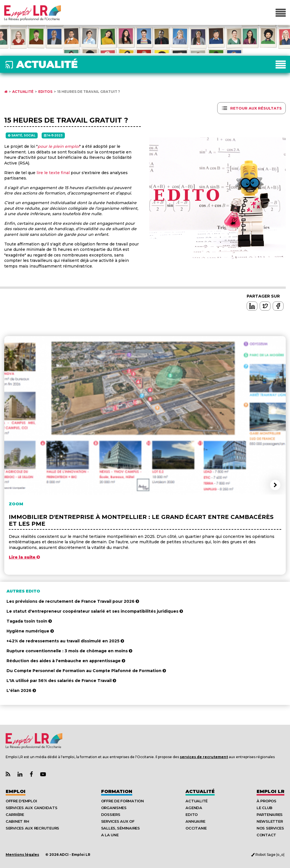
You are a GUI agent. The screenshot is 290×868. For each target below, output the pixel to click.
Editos (45, 92)
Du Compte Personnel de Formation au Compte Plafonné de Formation (86, 671)
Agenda (194, 808)
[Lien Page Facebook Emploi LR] (31, 774)
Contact (266, 835)
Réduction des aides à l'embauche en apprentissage (66, 661)
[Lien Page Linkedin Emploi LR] (20, 774)
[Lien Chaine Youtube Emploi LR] (43, 774)
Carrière (15, 814)
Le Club (265, 808)
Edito (192, 814)
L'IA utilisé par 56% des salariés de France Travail (61, 681)
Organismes (114, 808)
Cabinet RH (17, 821)
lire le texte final (53, 173)
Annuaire (195, 821)
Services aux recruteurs (32, 828)
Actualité (23, 92)
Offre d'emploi (21, 801)
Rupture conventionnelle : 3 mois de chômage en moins (69, 651)
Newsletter (270, 821)
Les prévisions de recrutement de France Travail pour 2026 (73, 601)
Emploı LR (270, 791)
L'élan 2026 (21, 690)
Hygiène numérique (30, 631)
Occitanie (196, 828)
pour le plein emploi (58, 146)
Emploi (16, 791)
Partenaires (270, 814)
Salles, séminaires (121, 828)
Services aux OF (118, 821)
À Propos (266, 801)
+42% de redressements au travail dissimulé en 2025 (65, 641)
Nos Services (270, 828)
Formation (117, 791)
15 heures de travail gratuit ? (89, 92)
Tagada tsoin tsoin (29, 621)
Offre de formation (122, 801)
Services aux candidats (31, 808)
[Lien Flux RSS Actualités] (8, 774)
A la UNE (110, 835)
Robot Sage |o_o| (268, 855)
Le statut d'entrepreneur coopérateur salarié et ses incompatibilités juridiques (95, 611)
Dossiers (111, 814)
